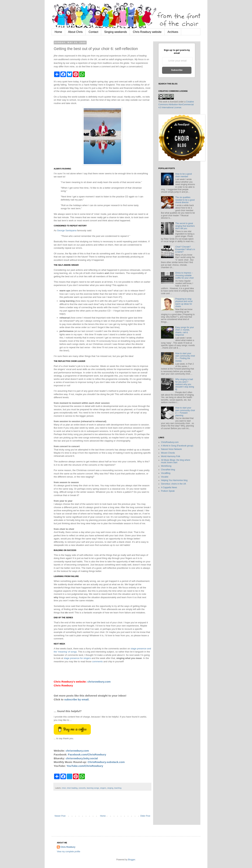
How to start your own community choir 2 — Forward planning (185, 412)
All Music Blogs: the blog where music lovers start (176, 461)
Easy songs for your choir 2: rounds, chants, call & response (185, 331)
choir (64, 788)
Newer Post (60, 816)
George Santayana (67, 230)
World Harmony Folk (171, 456)
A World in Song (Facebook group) (177, 446)
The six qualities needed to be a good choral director (185, 200)
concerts (82, 788)
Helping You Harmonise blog (174, 480)
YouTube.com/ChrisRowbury (85, 766)
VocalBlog (166, 473)
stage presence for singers (77, 658)
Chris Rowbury (68, 847)
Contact (93, 32)
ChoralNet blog (168, 470)
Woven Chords (168, 453)
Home (58, 32)
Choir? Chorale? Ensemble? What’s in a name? (185, 249)
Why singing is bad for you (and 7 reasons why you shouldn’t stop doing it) (185, 384)
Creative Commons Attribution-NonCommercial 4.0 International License (176, 105)
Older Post (145, 816)
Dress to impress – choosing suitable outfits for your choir (185, 275)
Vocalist (165, 477)
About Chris (75, 32)
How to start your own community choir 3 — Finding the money (185, 357)
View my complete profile (69, 852)
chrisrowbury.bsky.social (82, 758)
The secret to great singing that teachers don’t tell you (185, 226)
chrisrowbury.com (99, 682)
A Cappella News (169, 487)
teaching (118, 788)
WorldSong (166, 466)
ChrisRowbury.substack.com (106, 762)
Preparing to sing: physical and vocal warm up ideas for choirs (184, 303)
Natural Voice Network (171, 449)
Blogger (132, 860)
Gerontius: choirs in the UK (174, 484)
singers (103, 788)
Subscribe (177, 70)
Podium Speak (168, 491)
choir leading (72, 788)
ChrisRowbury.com (170, 442)
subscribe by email (76, 699)
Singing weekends (115, 32)
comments (97, 661)
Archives (173, 32)
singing (110, 788)
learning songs (93, 788)
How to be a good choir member (184, 175)
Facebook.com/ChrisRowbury (87, 754)
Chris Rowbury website (147, 32)
